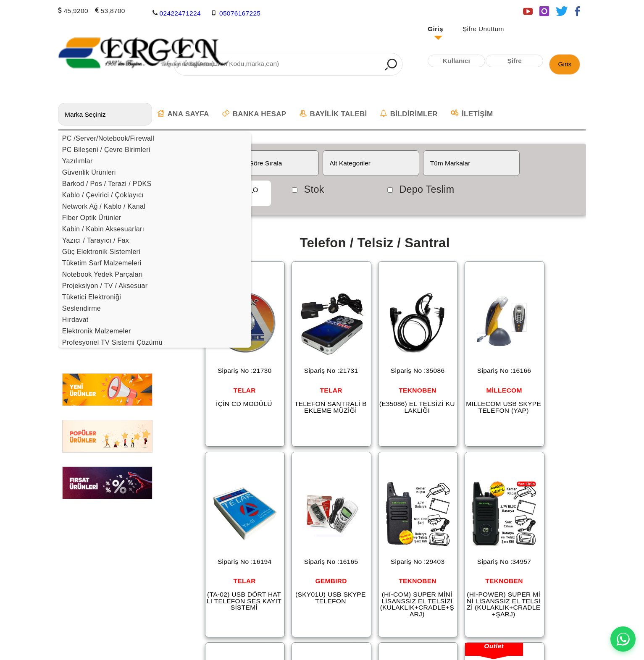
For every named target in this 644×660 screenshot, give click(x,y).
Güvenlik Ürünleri (89, 172)
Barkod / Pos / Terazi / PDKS (107, 184)
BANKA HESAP (254, 114)
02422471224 (180, 13)
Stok (314, 189)
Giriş (435, 29)
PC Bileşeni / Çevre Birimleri (106, 150)
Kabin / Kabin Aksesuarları (103, 229)
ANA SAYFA (183, 114)
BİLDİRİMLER (409, 114)
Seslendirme (81, 308)
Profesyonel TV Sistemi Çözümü (112, 342)
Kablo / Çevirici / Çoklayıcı (103, 195)
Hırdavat (75, 320)
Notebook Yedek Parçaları (103, 274)
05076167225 (240, 13)
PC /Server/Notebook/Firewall (108, 138)
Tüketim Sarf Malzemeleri (102, 263)
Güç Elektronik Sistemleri (101, 252)
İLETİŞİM (472, 114)
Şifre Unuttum (483, 29)
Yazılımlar (78, 161)
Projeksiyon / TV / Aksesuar (105, 286)
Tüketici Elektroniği (92, 297)
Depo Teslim (427, 189)
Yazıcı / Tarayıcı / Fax (96, 240)
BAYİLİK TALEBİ (333, 114)
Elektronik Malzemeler (97, 331)
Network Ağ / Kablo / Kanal (104, 206)
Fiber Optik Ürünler (92, 218)
